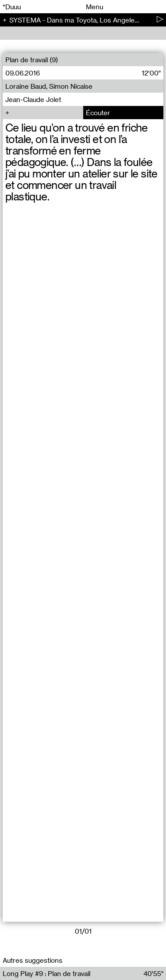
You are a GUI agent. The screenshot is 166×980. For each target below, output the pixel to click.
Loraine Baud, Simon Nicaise (49, 86)
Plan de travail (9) (32, 60)
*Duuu (12, 7)
